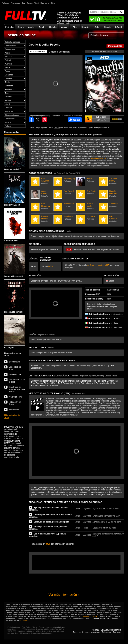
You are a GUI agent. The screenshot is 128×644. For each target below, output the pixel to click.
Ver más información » (64, 595)
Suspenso (9, 86)
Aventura (8, 64)
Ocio (97, 27)
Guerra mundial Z (15, 154)
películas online (22, 35)
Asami (87, 180)
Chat (23, 3)
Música (64, 27)
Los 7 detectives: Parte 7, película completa (47, 535)
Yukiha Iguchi (87, 206)
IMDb (48, 544)
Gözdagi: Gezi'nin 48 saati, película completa (48, 528)
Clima (53, 3)
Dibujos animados (12, 115)
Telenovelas (15, 3)
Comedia (9, 78)
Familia (8, 100)
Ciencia (108, 27)
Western (8, 97)
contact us (24, 620)
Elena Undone (15, 374)
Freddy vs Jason (15, 189)
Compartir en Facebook (31, 120)
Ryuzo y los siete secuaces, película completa (48, 509)
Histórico (8, 57)
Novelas (31, 27)
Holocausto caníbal (15, 296)
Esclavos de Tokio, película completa (51, 522)
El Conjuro (15, 332)
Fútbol (36, 3)
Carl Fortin (87, 192)
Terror (7, 93)
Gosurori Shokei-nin (59, 52)
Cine (75, 27)
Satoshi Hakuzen (110, 193)
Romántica (9, 89)
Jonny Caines (42, 193)
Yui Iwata (87, 218)
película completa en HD (98, 265)
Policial (8, 60)
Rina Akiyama (42, 181)
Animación (9, 111)
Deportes (86, 27)
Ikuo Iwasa (64, 218)
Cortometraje (10, 49)
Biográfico (9, 75)
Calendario (45, 3)
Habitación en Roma (15, 403)
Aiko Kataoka (110, 219)
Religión (8, 126)
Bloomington (14, 362)
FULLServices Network (110, 630)
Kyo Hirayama (42, 206)
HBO (50, 266)
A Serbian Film (15, 225)
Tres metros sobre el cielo (17, 381)
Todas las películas (12, 42)
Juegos (30, 3)
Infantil (118, 27)
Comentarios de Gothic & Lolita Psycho (75, 120)
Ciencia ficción (11, 46)
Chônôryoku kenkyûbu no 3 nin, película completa (50, 516)
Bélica (7, 67)
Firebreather (14, 410)
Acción (8, 53)
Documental (10, 119)
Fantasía (8, 108)
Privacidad (107, 632)
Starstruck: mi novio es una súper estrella (17, 389)
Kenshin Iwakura (42, 219)
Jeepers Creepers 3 (15, 261)
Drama (8, 71)
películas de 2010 (98, 158)
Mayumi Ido (64, 205)
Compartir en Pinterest (44, 120)
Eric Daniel (64, 192)
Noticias (53, 27)
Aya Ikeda (110, 205)
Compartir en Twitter (38, 120)
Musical (8, 122)
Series (20, 27)
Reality (42, 27)
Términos (117, 632)
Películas (10, 27)
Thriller (8, 82)
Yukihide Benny (110, 181)
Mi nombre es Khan (15, 368)
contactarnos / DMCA (88, 616)
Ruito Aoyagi (64, 180)
